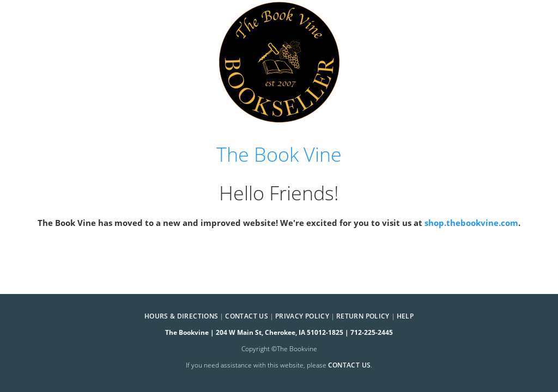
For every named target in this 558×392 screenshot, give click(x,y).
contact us (350, 365)
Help (405, 316)
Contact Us (247, 316)
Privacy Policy (302, 316)
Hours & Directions (181, 316)
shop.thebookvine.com (471, 223)
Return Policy (363, 316)
